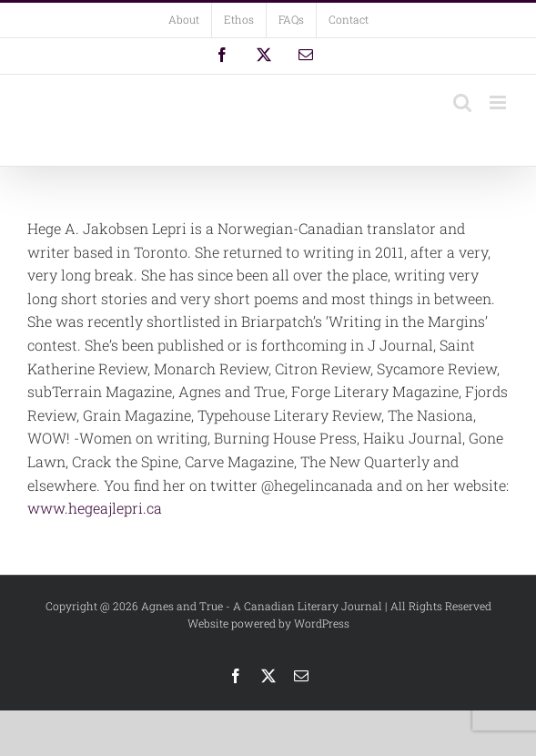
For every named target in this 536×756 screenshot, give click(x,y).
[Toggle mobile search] (462, 102)
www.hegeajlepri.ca (95, 508)
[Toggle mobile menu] (499, 102)
